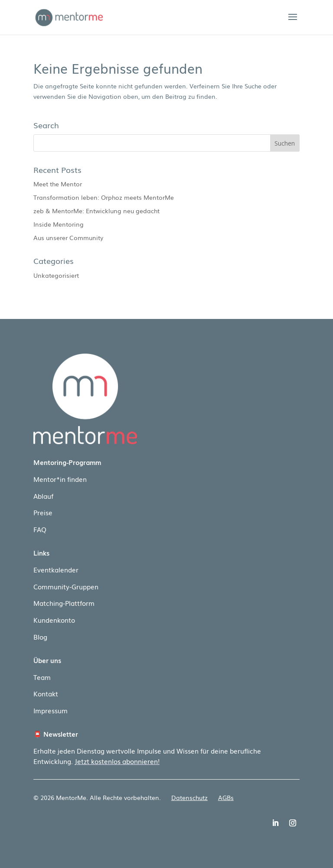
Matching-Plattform (64, 603)
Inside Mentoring (59, 224)
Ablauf (43, 496)
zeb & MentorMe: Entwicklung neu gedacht (96, 211)
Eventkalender (56, 569)
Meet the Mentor (58, 184)
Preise (43, 512)
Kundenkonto (54, 620)
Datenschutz (189, 797)
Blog (40, 637)
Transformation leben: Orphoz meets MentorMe (104, 197)
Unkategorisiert (56, 275)
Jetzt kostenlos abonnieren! (117, 761)
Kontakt (46, 693)
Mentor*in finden (60, 479)
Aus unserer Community (68, 237)
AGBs (226, 797)
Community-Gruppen (66, 586)
